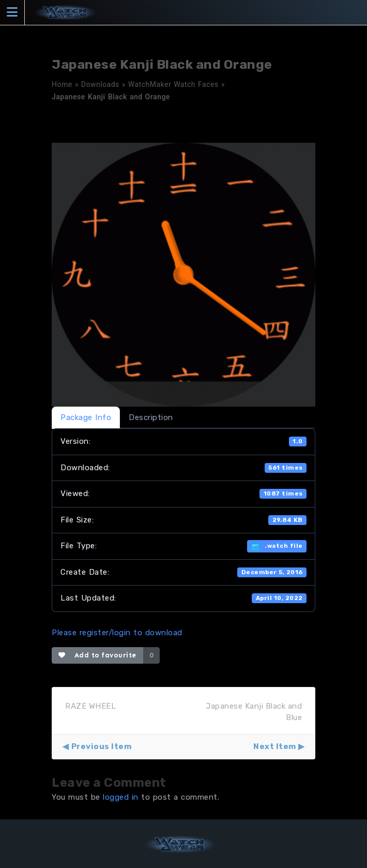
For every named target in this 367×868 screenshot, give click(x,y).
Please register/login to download (117, 633)
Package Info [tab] (86, 417)
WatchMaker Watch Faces (173, 84)
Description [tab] (151, 417)
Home (62, 84)
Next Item (275, 746)
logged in (121, 797)
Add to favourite (97, 655)
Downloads (100, 84)
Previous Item (102, 746)
